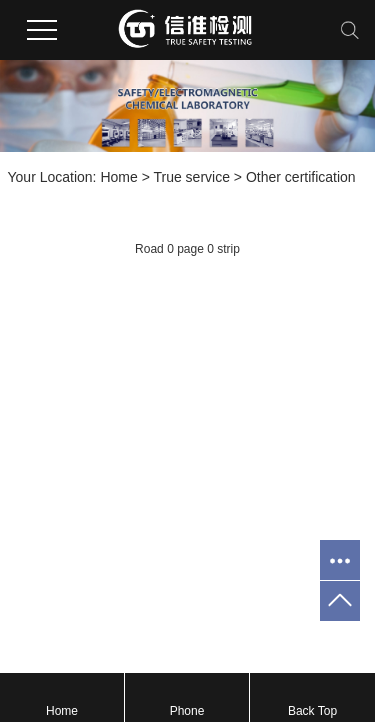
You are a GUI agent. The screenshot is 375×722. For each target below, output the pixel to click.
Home (118, 177)
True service (191, 177)
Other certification (301, 177)
